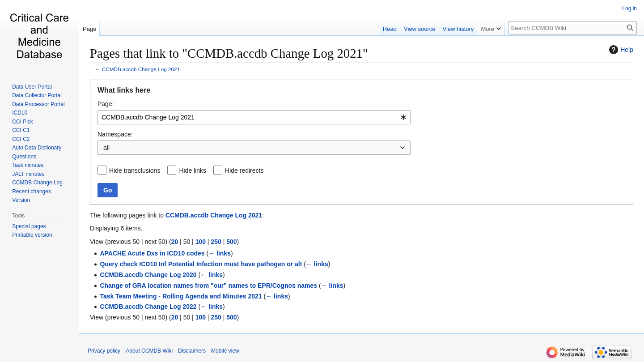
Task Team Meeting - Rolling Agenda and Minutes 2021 (181, 296)
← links (220, 253)
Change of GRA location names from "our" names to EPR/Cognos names (208, 285)
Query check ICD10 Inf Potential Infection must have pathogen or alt (201, 264)
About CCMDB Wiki (149, 351)
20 (175, 242)
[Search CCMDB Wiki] (572, 28)
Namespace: (115, 134)
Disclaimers (192, 351)
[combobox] (254, 117)
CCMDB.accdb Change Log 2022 (148, 307)
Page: (106, 104)
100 (201, 242)
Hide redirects (244, 170)
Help (620, 50)
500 (231, 242)
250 (216, 242)
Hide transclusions (135, 170)
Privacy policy (104, 351)
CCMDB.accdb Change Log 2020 (148, 275)
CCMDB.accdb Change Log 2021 (141, 69)
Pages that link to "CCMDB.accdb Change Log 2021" (229, 53)
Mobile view (225, 351)
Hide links (193, 170)
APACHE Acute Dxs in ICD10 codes (152, 253)
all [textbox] (106, 148)
